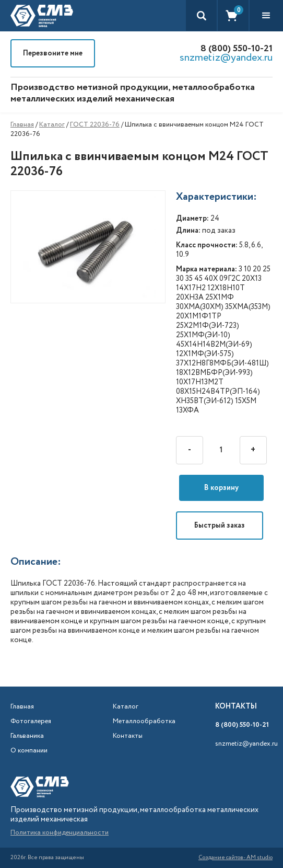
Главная (22, 125)
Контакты (128, 736)
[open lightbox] (93, 247)
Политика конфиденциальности (60, 833)
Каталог (52, 125)
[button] (266, 16)
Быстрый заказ (220, 526)
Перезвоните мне (53, 53)
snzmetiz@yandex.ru (226, 58)
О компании (29, 751)
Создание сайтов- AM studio (235, 858)
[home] (42, 16)
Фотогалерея (31, 722)
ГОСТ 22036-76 (95, 125)
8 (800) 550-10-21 (237, 49)
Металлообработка (139, 722)
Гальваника (27, 736)
